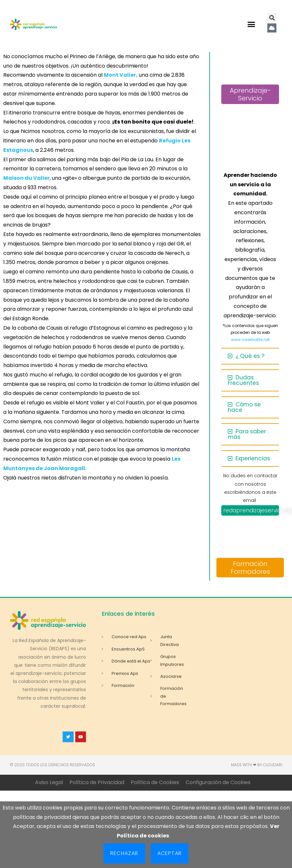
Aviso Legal (49, 782)
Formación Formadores (250, 568)
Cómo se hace (244, 407)
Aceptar (170, 853)
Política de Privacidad (97, 782)
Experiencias (253, 458)
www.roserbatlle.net (250, 340)
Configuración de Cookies (218, 782)
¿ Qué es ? (250, 356)
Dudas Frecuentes (243, 380)
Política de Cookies (155, 782)
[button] (251, 24)
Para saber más (247, 434)
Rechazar (124, 853)
